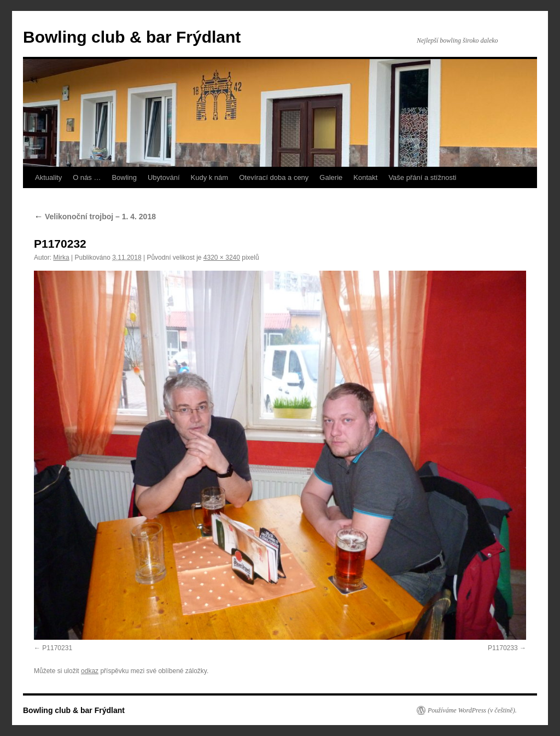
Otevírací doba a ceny (274, 177)
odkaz (90, 671)
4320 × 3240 (222, 258)
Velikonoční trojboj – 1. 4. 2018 (95, 217)
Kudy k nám (210, 177)
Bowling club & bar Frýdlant (132, 37)
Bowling (124, 177)
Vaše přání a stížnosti (422, 177)
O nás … (87, 177)
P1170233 (503, 648)
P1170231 (57, 648)
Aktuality (48, 177)
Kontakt (365, 177)
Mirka (61, 258)
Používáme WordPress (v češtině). (472, 710)
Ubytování (164, 177)
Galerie (331, 177)
